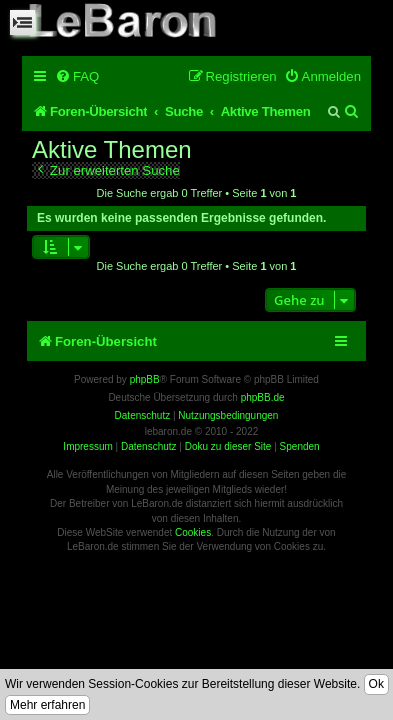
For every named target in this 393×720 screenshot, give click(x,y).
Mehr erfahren (47, 705)
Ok (376, 684)
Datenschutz (149, 446)
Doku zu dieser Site (228, 446)
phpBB (145, 379)
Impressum (87, 446)
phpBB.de (263, 397)
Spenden (300, 446)
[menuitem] (77, 76)
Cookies (193, 532)
